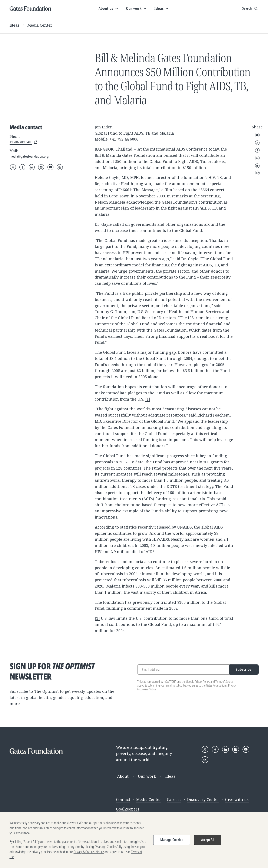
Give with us (237, 799)
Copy (257, 173)
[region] (134, 840)
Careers (174, 799)
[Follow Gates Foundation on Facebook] (22, 167)
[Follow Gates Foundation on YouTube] (50, 167)
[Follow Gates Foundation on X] (13, 167)
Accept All (208, 840)
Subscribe (244, 669)
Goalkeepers (128, 809)
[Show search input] (250, 9)
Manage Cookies (172, 840)
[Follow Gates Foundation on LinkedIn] (32, 167)
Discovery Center (203, 799)
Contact (123, 799)
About (123, 776)
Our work (147, 776)
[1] (148, 399)
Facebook (257, 150)
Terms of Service (224, 682)
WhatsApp (257, 166)
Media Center (40, 25)
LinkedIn (257, 158)
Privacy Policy (202, 682)
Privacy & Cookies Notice (89, 852)
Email (257, 135)
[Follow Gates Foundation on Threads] (60, 167)
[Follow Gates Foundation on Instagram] (41, 167)
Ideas (15, 25)
